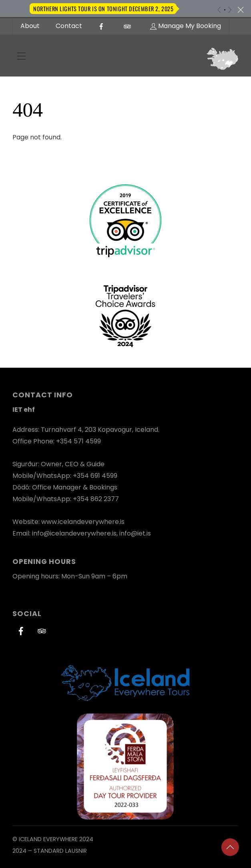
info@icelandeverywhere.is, (76, 533)
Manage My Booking (186, 26)
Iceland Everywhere (48, 839)
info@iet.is (135, 533)
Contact (69, 26)
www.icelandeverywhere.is (83, 522)
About (30, 26)
